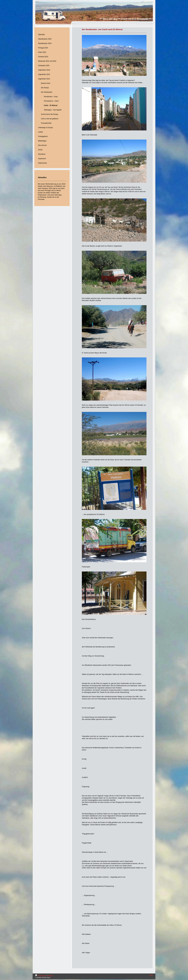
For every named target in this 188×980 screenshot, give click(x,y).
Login (151, 975)
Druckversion (41, 975)
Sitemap (50, 975)
